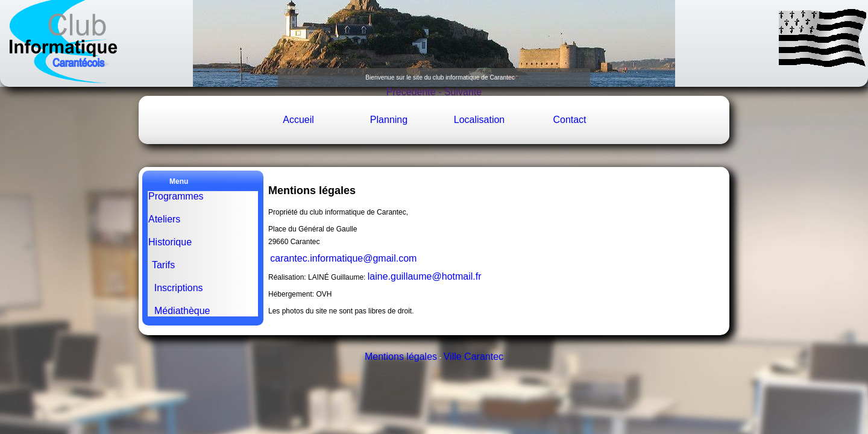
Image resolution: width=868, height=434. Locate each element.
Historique (171, 242)
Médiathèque (182, 311)
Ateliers (164, 219)
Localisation (480, 120)
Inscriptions (179, 288)
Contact (569, 120)
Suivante (461, 92)
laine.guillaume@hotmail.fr (425, 276)
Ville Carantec (473, 357)
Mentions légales (401, 357)
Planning (389, 120)
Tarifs (165, 265)
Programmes (176, 196)
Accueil (298, 120)
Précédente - (414, 92)
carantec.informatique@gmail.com (343, 258)
